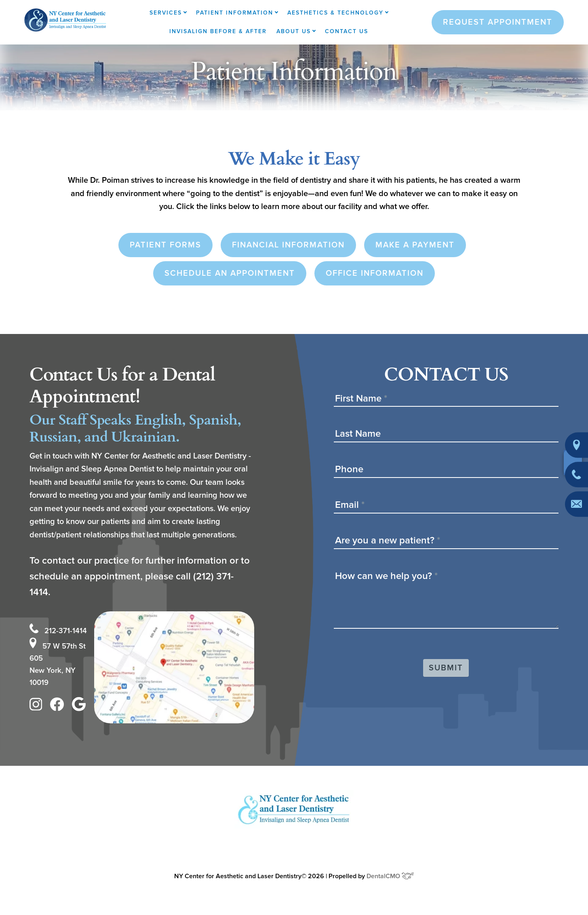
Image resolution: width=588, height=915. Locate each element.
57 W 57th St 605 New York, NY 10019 (59, 661)
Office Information (375, 273)
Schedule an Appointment (230, 273)
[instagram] (38, 707)
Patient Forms (165, 245)
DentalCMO (390, 874)
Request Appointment (498, 22)
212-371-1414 (60, 627)
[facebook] (59, 707)
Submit (446, 668)
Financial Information (288, 245)
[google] (81, 707)
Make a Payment (415, 245)
